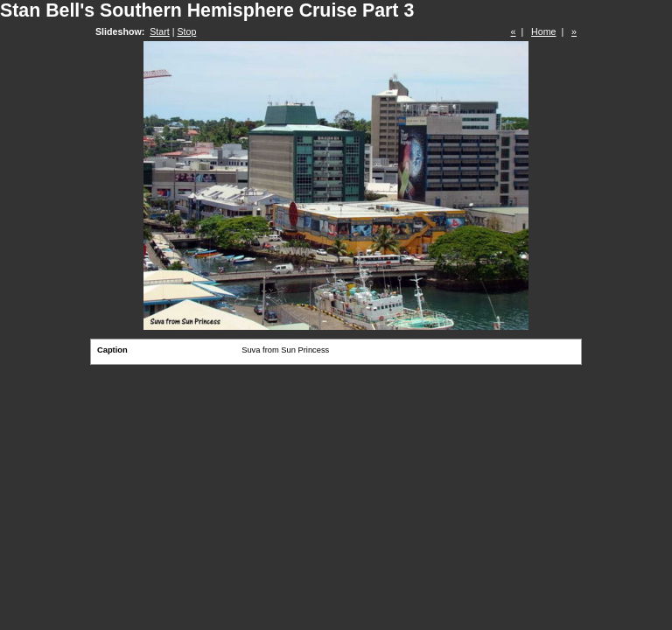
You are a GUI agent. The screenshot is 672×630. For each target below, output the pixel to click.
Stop (186, 31)
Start (160, 31)
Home (543, 31)
